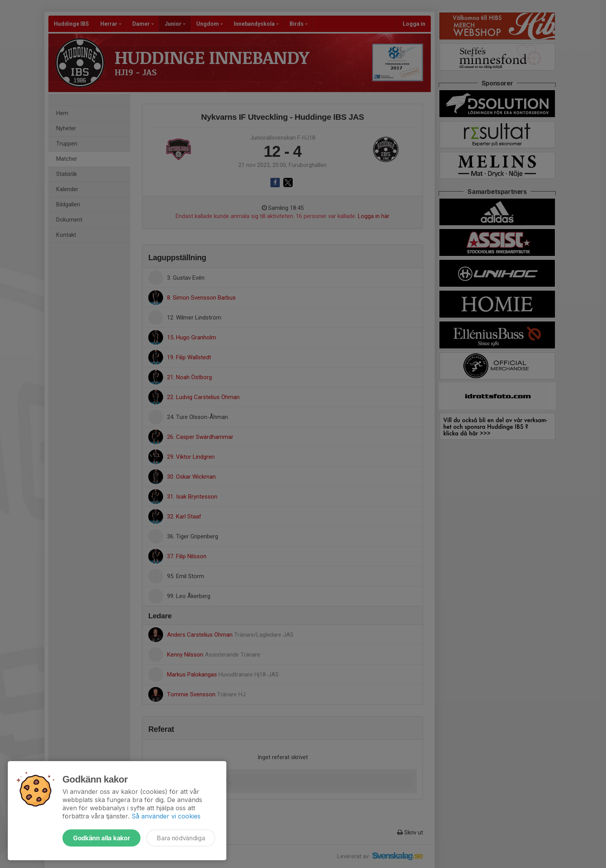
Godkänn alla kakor (101, 838)
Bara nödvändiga (181, 838)
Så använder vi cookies (166, 816)
